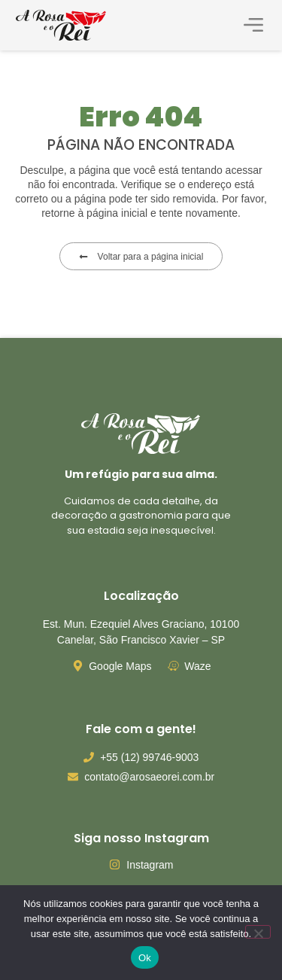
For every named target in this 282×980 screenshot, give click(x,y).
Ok (145, 958)
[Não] (258, 932)
